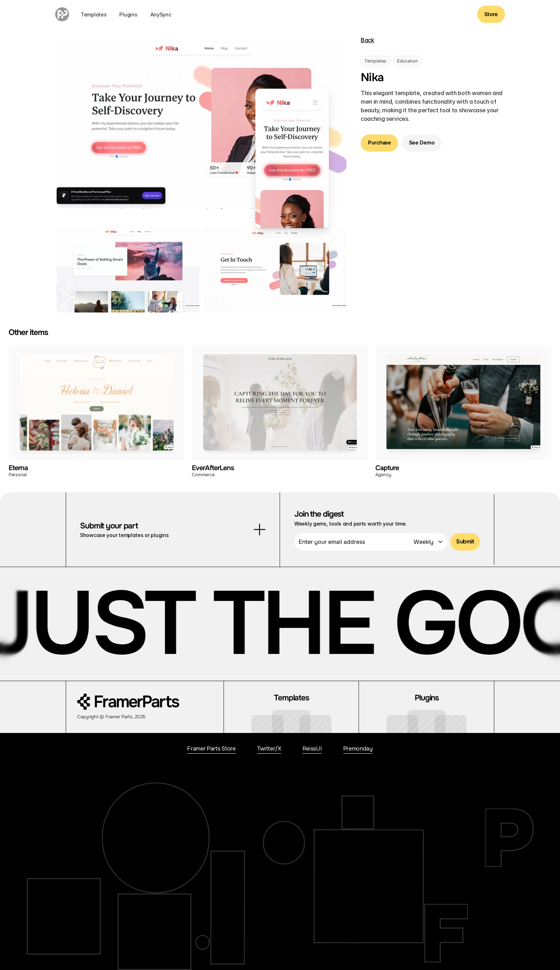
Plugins (128, 14)
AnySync (161, 14)
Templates (94, 14)
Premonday (358, 749)
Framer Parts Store (211, 749)
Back (367, 40)
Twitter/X (269, 749)
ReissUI (312, 749)
